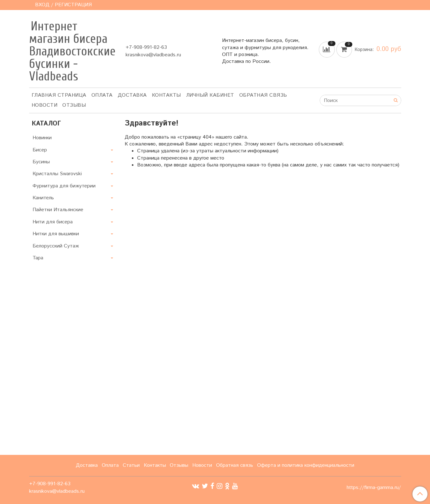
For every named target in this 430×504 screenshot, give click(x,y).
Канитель (43, 198)
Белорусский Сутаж (56, 246)
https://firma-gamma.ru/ (374, 488)
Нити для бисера (53, 222)
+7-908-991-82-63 (146, 47)
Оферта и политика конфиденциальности (306, 465)
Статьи (131, 465)
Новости (45, 105)
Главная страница (59, 95)
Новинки (42, 138)
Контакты (166, 95)
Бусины (41, 162)
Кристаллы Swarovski (57, 174)
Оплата (102, 95)
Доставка (132, 95)
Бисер (40, 150)
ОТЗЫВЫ (74, 105)
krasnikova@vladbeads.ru (153, 55)
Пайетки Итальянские (58, 210)
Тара (38, 258)
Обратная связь (263, 95)
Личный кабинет (210, 95)
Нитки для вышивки (56, 234)
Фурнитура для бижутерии (64, 186)
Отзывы (179, 465)
